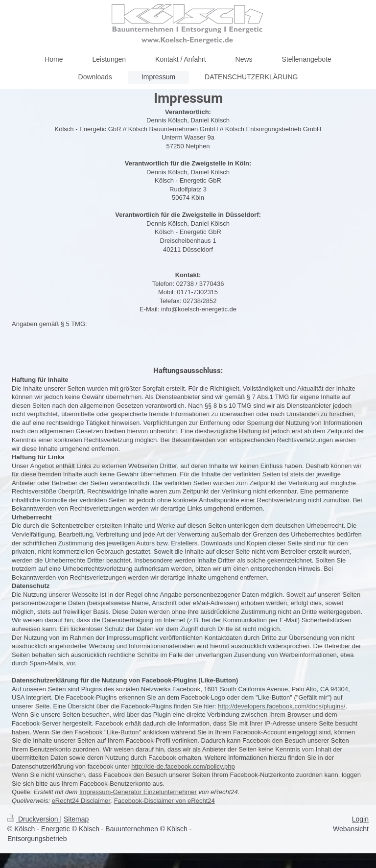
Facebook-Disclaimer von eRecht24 (164, 801)
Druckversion (34, 819)
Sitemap (76, 819)
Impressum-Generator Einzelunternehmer (138, 792)
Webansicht (351, 829)
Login (360, 819)
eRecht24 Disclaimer (81, 801)
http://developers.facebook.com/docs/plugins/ (282, 706)
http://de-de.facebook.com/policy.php (183, 766)
